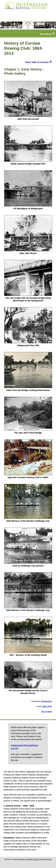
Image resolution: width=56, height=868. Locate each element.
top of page (47, 711)
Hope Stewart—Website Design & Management (33, 859)
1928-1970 (47, 706)
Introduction (46, 701)
